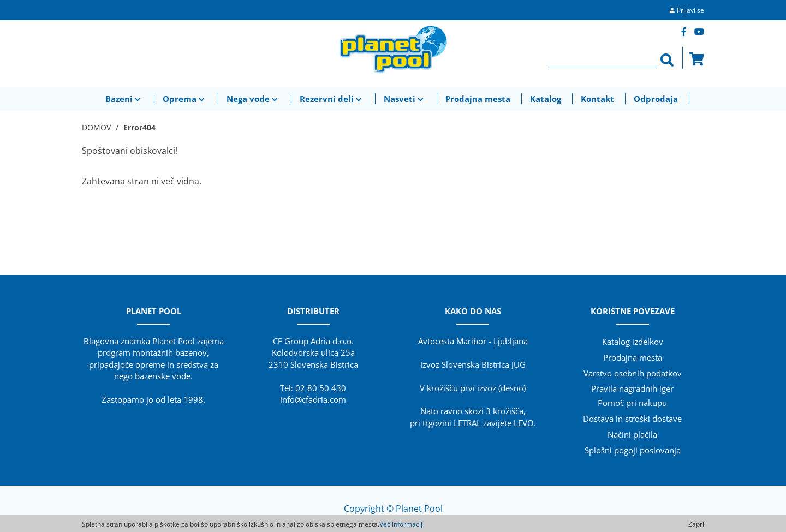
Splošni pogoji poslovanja (633, 450)
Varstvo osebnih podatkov (633, 373)
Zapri (696, 524)
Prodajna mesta (478, 99)
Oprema (185, 99)
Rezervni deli (332, 99)
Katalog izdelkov (633, 342)
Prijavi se (690, 10)
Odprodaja (656, 99)
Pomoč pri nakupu (632, 403)
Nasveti (405, 99)
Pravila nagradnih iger (632, 388)
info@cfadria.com (313, 399)
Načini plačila (632, 434)
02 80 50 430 (321, 388)
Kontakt (597, 99)
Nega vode (253, 99)
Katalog (546, 99)
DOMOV (96, 127)
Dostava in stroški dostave (632, 419)
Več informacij (401, 524)
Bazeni (124, 99)
